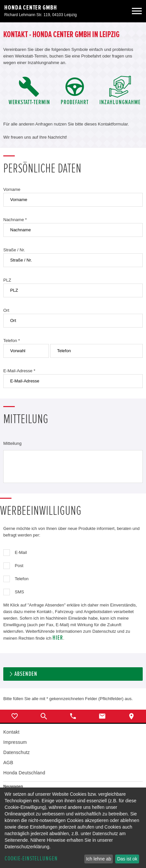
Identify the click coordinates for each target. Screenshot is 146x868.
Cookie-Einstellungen (31, 859)
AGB (8, 763)
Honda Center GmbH (31, 8)
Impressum (15, 742)
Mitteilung (12, 443)
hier (58, 638)
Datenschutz (17, 752)
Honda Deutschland (24, 773)
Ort (6, 310)
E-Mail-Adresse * (19, 371)
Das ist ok (127, 859)
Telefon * (12, 341)
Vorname (12, 189)
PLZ (7, 280)
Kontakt (11, 732)
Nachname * (15, 220)
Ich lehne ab (98, 859)
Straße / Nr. (14, 250)
